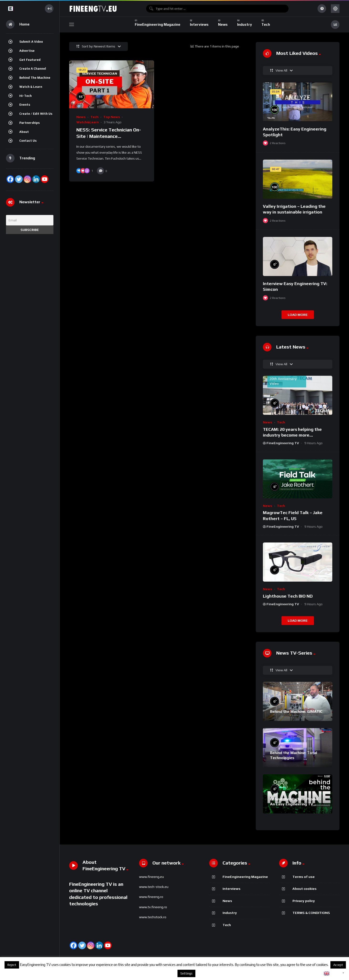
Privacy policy (304, 901)
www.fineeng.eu (151, 877)
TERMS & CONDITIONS (311, 913)
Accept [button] (338, 965)
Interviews (232, 889)
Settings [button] (186, 973)
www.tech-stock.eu (154, 887)
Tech (94, 117)
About (24, 132)
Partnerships (29, 123)
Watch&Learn (88, 122)
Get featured (30, 60)
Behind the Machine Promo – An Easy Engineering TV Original (296, 804)
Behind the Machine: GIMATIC (296, 712)
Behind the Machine (35, 78)
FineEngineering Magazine (245, 877)
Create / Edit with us (36, 114)
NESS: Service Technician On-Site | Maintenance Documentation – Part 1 (109, 136)
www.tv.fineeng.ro (153, 907)
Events (25, 105)
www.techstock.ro (153, 917)
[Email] (30, 220)
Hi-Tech (26, 96)
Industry (230, 913)
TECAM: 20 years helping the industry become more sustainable (292, 435)
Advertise (27, 51)
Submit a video (31, 42)
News (81, 117)
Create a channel (33, 69)
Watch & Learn (31, 87)
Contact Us (28, 141)
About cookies (305, 889)
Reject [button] (12, 965)
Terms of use (304, 877)
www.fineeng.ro (151, 897)
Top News (112, 117)
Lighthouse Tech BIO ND (288, 596)
